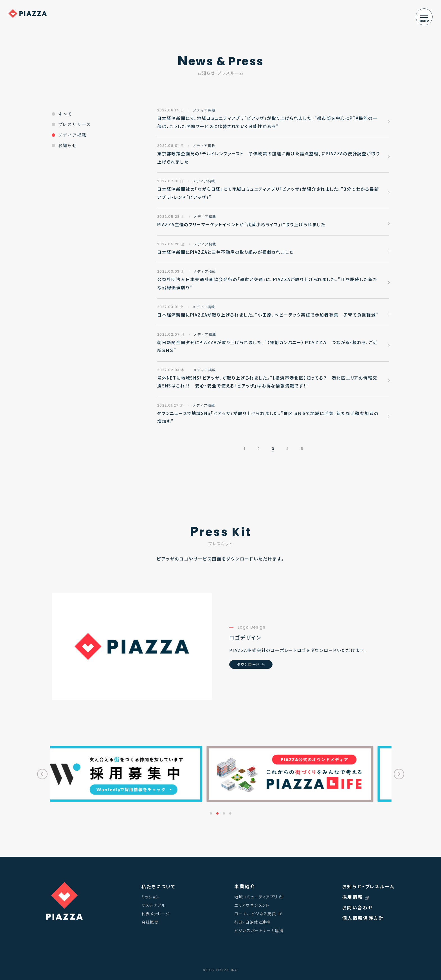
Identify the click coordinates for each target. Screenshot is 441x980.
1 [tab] (211, 813)
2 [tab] (217, 813)
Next (399, 774)
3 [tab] (224, 813)
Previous (42, 774)
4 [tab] (230, 813)
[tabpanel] (306, 774)
